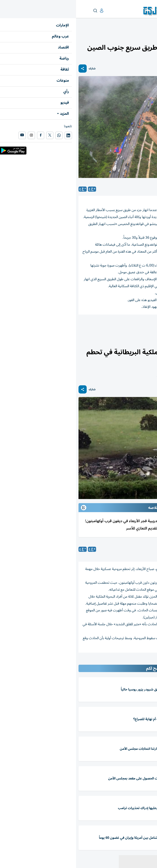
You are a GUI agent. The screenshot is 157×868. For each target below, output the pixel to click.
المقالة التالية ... (144, 661)
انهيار (118, 326)
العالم (137, 36)
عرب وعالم (148, 36)
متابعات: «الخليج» (121, 549)
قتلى (133, 326)
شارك (16, 69)
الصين (148, 326)
